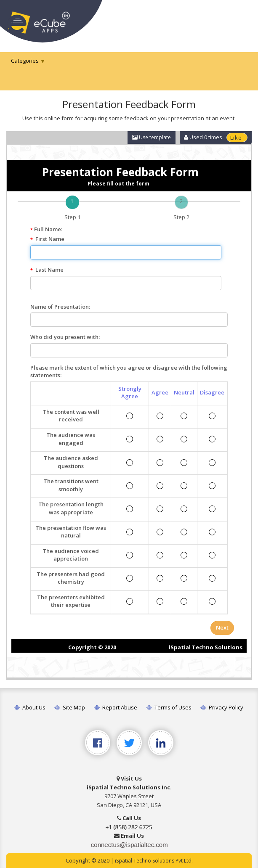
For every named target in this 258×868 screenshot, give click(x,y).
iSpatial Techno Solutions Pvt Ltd (153, 861)
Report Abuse (116, 707)
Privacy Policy (222, 707)
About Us (30, 707)
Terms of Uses (169, 707)
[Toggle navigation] (240, 20)
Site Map (70, 707)
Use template (152, 137)
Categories (25, 61)
